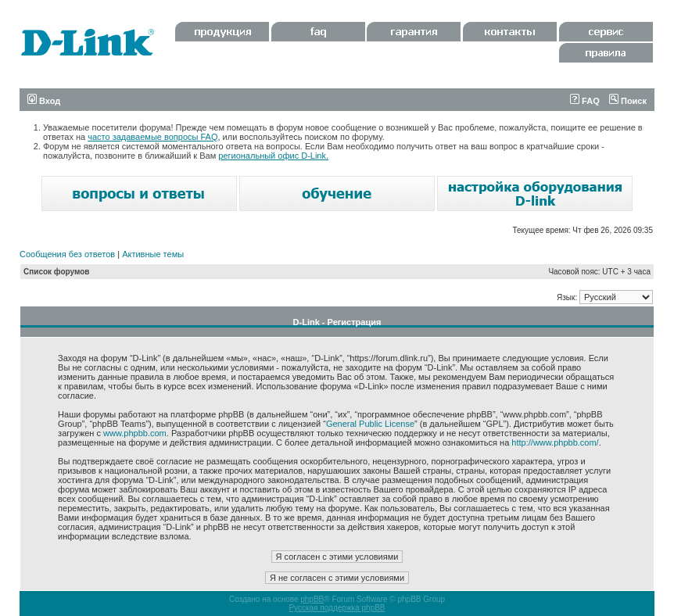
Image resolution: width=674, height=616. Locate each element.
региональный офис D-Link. (273, 156)
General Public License (370, 424)
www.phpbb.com (135, 433)
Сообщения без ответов (67, 254)
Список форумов (57, 272)
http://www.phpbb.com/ (555, 442)
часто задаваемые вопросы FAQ (152, 137)
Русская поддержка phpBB (337, 608)
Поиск (628, 101)
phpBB (312, 599)
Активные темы (153, 254)
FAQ (585, 101)
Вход (44, 101)
